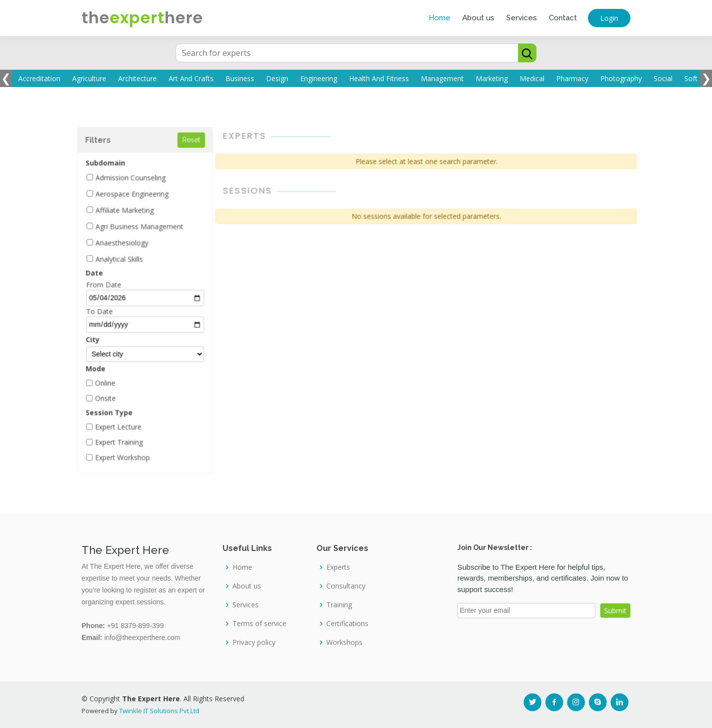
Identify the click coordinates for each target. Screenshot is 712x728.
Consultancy (346, 586)
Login (609, 18)
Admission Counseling (136, 181)
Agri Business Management (145, 228)
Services (522, 18)
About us (478, 18)
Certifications (347, 624)
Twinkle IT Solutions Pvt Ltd (159, 711)
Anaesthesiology (128, 244)
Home (440, 18)
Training (339, 605)
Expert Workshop (128, 454)
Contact (563, 18)
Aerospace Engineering (137, 196)
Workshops (344, 642)
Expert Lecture (124, 423)
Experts (338, 567)
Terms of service (259, 624)
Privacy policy (254, 642)
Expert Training (125, 439)
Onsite (111, 396)
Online (111, 381)
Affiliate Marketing (130, 212)
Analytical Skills (125, 260)
